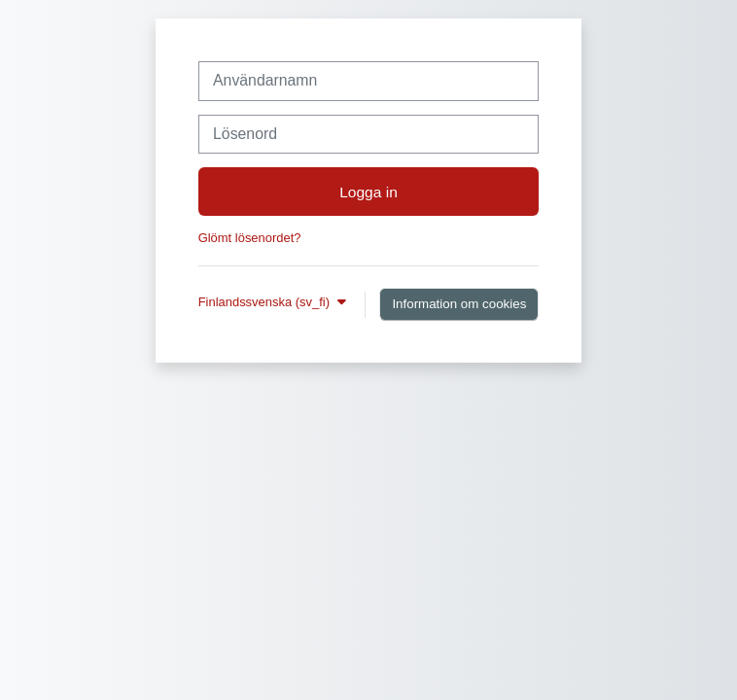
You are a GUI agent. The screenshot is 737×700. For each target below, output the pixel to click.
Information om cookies (459, 304)
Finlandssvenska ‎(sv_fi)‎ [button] (266, 302)
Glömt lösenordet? (250, 238)
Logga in (368, 192)
